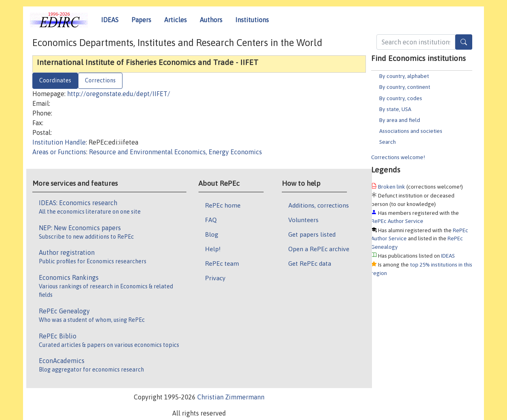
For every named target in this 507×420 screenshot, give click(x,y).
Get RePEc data (310, 263)
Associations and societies (411, 131)
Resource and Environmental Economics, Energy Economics (175, 152)
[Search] (464, 42)
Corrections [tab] (100, 80)
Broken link (392, 187)
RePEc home (223, 205)
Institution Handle (59, 142)
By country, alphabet (404, 76)
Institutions (252, 20)
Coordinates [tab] (55, 80)
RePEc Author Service (397, 221)
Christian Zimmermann (231, 397)
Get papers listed (312, 234)
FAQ (211, 220)
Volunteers (303, 220)
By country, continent (405, 87)
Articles (175, 20)
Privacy (215, 278)
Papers (141, 20)
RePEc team (222, 263)
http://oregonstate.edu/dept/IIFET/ (119, 94)
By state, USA (395, 109)
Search (388, 142)
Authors (211, 20)
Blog (212, 234)
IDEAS (110, 20)
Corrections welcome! (398, 157)
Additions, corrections (319, 205)
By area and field (400, 120)
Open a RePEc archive (319, 249)
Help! (213, 249)
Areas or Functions (59, 152)
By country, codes (401, 98)
